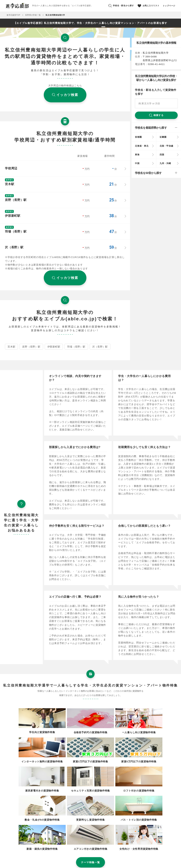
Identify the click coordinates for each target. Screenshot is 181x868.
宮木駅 (11, 347)
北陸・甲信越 (166, 146)
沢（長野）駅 (100, 347)
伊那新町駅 (54, 347)
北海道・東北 (142, 146)
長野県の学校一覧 (33, 15)
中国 (137, 163)
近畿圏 (163, 137)
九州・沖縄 (165, 163)
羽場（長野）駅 (76, 347)
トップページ (169, 6)
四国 (162, 155)
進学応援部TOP (13, 15)
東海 (137, 155)
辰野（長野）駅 (31, 347)
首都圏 (138, 137)
